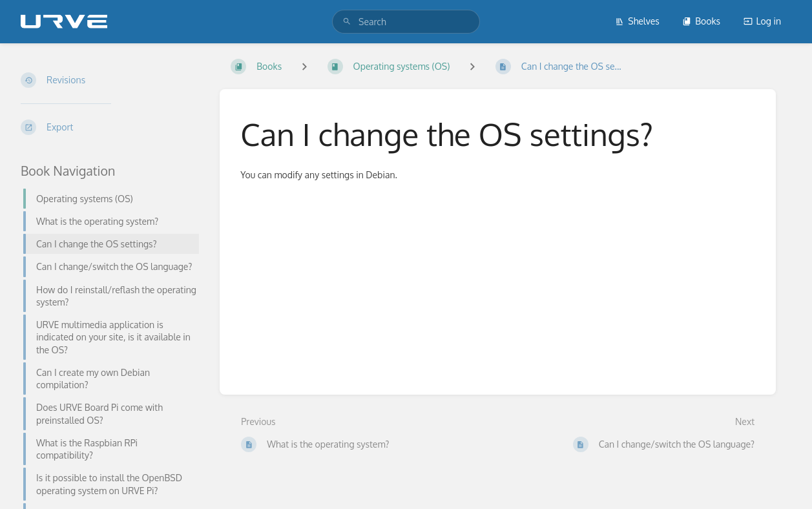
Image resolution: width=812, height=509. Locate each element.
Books (701, 21)
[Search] (347, 22)
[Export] (110, 127)
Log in (762, 21)
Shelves (637, 21)
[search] (406, 22)
